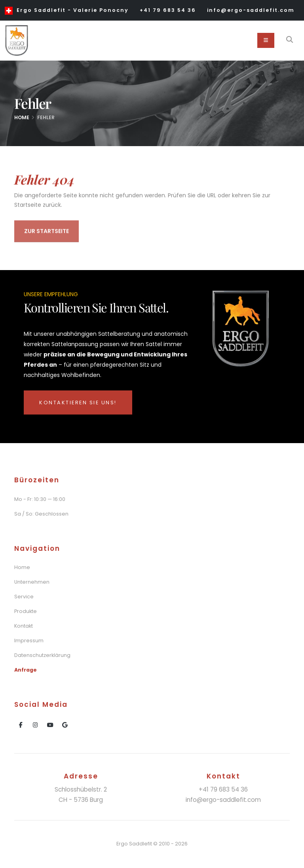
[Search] (290, 40)
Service (24, 597)
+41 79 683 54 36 (168, 10)
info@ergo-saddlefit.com (251, 10)
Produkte (26, 611)
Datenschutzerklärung (42, 655)
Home (22, 117)
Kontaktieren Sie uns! (78, 403)
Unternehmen (32, 582)
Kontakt (24, 626)
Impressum (29, 641)
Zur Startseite (47, 232)
